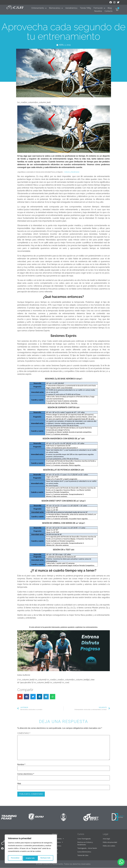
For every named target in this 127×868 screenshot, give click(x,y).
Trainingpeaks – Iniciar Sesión (87, 848)
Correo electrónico (26, 774)
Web (19, 784)
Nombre (21, 765)
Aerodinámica (71, 8)
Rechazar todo (31, 858)
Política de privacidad (110, 842)
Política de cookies (109, 846)
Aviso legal (106, 839)
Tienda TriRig (85, 8)
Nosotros (98, 11)
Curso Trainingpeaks (84, 839)
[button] (20, 697)
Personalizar (15, 858)
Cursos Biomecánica (84, 852)
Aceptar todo (47, 858)
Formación (99, 8)
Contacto (109, 11)
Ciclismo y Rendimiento (72, 172)
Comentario (24, 733)
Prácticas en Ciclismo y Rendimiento (85, 844)
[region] (31, 849)
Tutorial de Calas (83, 855)
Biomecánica (56, 8)
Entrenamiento (39, 8)
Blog (110, 8)
